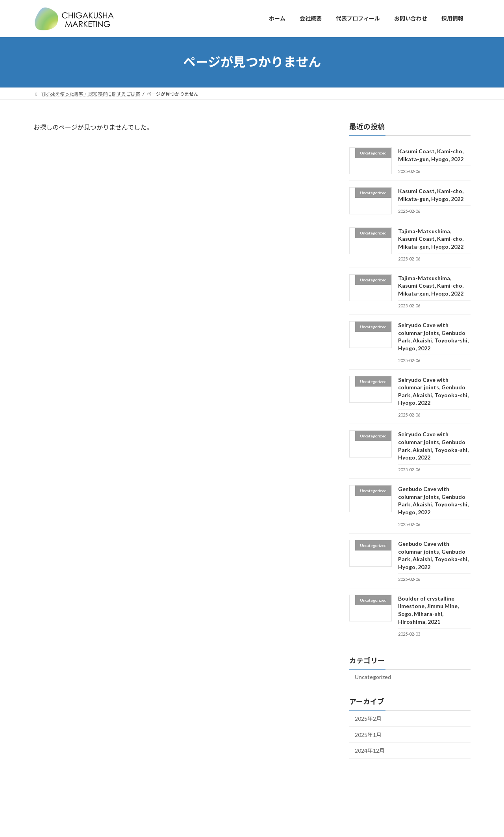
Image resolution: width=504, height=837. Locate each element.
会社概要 (80, 791)
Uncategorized (373, 676)
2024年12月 (370, 751)
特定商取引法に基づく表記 (288, 791)
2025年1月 (368, 734)
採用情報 (341, 791)
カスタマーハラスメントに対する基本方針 (411, 791)
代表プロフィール (124, 791)
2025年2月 (368, 719)
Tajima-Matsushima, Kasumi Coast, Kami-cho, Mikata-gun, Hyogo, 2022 (431, 238)
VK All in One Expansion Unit (303, 823)
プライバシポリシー (223, 791)
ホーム (48, 791)
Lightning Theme (250, 823)
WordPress (209, 823)
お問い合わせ (172, 791)
